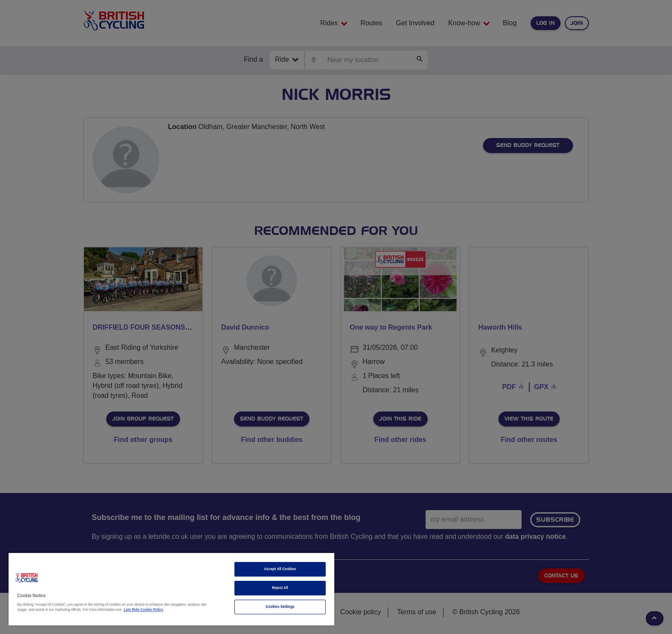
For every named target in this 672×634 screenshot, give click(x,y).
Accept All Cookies (280, 569)
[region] (171, 589)
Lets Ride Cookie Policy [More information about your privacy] (144, 610)
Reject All (280, 588)
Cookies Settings (280, 607)
